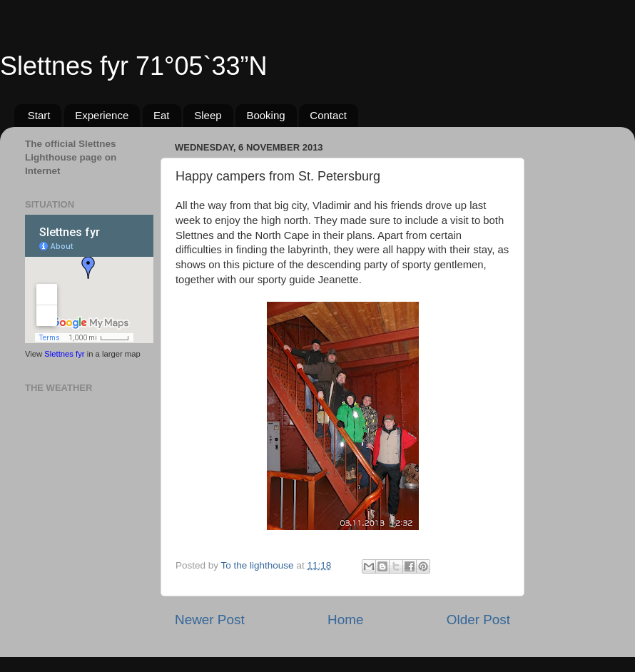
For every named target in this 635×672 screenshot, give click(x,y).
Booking (265, 115)
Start (39, 115)
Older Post (478, 620)
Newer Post (210, 620)
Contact (328, 115)
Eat (162, 115)
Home (345, 620)
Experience (102, 115)
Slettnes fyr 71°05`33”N (134, 66)
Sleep (208, 115)
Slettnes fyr (64, 354)
